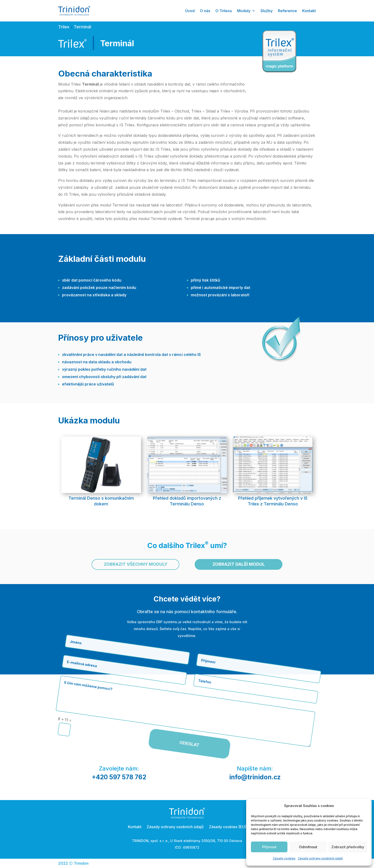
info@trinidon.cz (255, 777)
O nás (205, 11)
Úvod (190, 11)
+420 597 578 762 (119, 777)
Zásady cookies (284, 858)
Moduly (244, 11)
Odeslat (160, 666)
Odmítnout (308, 847)
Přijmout (269, 847)
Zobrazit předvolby (348, 847)
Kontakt (309, 11)
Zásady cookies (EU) (228, 826)
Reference (287, 11)
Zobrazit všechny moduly (136, 564)
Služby (267, 11)
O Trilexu (224, 11)
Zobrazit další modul (239, 564)
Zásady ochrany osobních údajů (320, 858)
